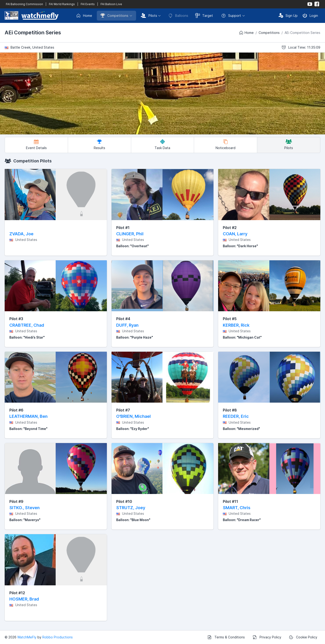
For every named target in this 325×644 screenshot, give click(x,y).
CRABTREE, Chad (27, 325)
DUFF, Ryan (127, 325)
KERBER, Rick (236, 325)
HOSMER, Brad (24, 599)
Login (310, 15)
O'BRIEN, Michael (134, 416)
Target (204, 15)
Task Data (162, 145)
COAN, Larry (235, 234)
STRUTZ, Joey (131, 508)
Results (99, 145)
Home (84, 16)
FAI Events (88, 4)
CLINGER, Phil (130, 234)
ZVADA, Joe (21, 234)
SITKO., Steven (25, 508)
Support (231, 16)
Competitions (114, 15)
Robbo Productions (58, 637)
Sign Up (288, 15)
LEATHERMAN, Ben (29, 416)
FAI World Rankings (62, 4)
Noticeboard (226, 145)
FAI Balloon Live (111, 4)
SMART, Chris (237, 508)
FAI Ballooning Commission (24, 4)
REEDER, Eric (236, 416)
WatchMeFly (27, 637)
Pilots (149, 15)
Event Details (36, 145)
